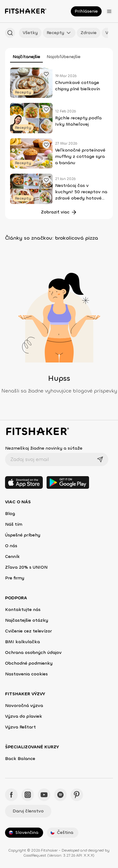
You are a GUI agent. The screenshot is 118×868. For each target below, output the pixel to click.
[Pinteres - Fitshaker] (77, 795)
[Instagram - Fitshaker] (28, 795)
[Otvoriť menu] (109, 11)
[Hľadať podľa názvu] (10, 33)
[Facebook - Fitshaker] (11, 795)
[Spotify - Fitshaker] (60, 795)
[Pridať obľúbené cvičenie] (46, 74)
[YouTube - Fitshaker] (44, 795)
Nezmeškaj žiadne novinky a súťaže (44, 448)
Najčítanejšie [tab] (26, 57)
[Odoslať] (100, 459)
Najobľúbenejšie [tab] (64, 57)
